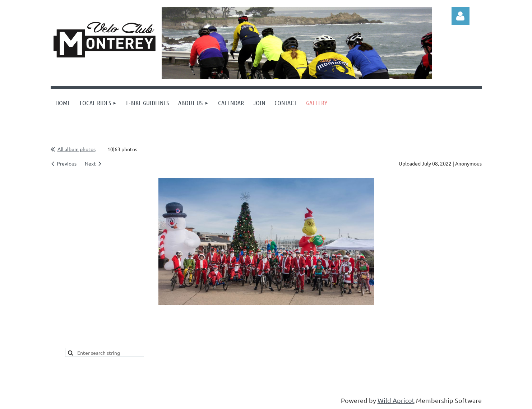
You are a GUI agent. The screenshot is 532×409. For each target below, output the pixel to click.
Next (90, 163)
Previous (67, 163)
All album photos (77, 149)
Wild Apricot (396, 400)
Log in (461, 16)
